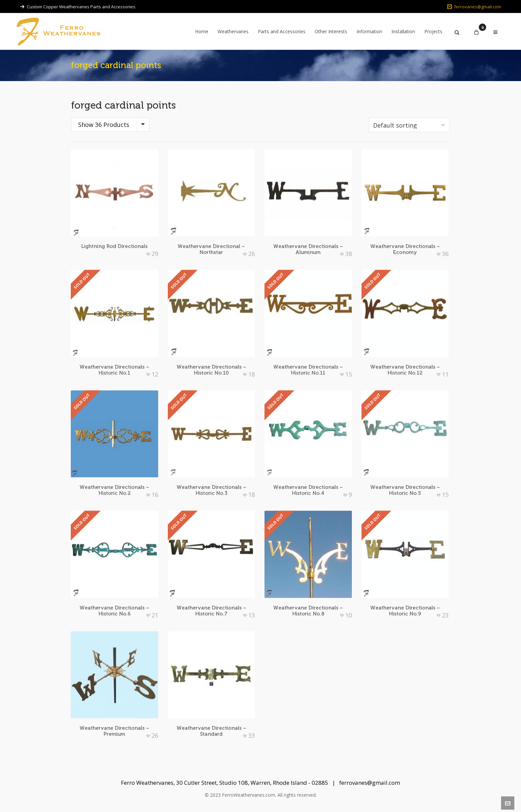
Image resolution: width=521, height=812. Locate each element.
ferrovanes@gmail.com (474, 7)
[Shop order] (409, 125)
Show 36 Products (104, 125)
